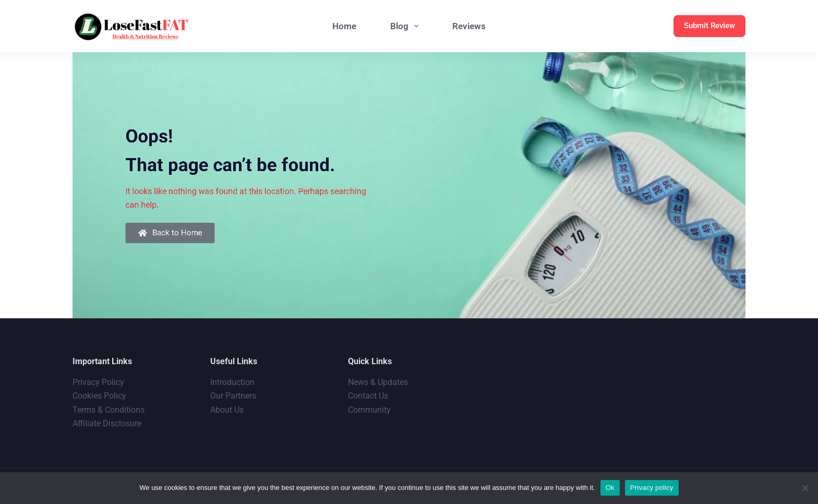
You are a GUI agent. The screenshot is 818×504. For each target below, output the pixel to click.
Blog (406, 26)
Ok (610, 488)
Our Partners (233, 396)
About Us (227, 410)
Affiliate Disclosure (107, 423)
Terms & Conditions (109, 410)
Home (344, 26)
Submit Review (709, 26)
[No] (805, 488)
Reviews (469, 26)
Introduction (232, 382)
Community (369, 410)
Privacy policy (652, 488)
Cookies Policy (99, 396)
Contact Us (368, 396)
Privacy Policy (98, 382)
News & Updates (378, 382)
